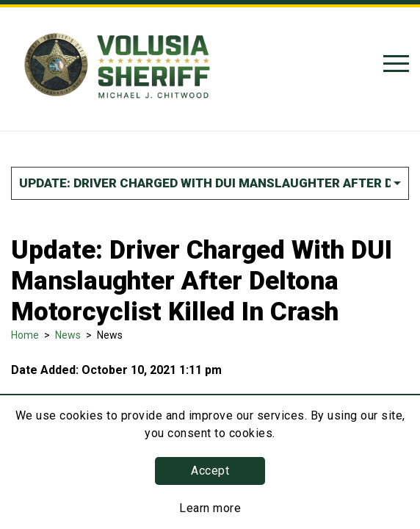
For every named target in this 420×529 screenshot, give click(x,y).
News (68, 335)
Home (25, 335)
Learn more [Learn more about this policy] (210, 508)
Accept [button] (210, 471)
